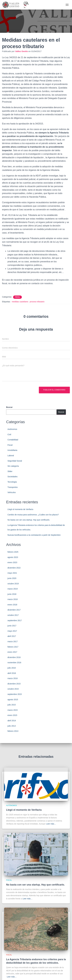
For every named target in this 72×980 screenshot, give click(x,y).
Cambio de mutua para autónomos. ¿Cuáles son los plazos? (33, 515)
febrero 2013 (13, 731)
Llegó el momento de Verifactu (20, 509)
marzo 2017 (13, 641)
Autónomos (12, 429)
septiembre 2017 (15, 620)
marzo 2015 (13, 710)
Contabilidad (13, 440)
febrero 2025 (13, 552)
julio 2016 (12, 668)
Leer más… (51, 824)
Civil (9, 434)
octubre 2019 (13, 584)
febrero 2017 (13, 647)
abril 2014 (12, 721)
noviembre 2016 (14, 663)
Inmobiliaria (12, 450)
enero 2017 (12, 652)
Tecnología (12, 482)
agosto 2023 (13, 557)
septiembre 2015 (15, 694)
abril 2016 (12, 673)
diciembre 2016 (14, 657)
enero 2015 (12, 715)
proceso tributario (37, 302)
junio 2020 (12, 578)
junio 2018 (12, 594)
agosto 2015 (13, 700)
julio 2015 (12, 705)
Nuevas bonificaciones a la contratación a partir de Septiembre (34, 535)
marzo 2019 (13, 589)
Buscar (9, 407)
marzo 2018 (13, 599)
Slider (10, 471)
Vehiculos (12, 492)
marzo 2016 (13, 678)
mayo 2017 (12, 631)
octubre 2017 (13, 615)
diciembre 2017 (14, 610)
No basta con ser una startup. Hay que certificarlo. (29, 520)
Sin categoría (13, 466)
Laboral (11, 456)
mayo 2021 (12, 573)
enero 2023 (12, 562)
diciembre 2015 (14, 684)
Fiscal (17, 297)
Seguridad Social (15, 461)
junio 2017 (12, 626)
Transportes (13, 487)
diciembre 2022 (14, 568)
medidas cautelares (20, 302)
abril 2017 (12, 636)
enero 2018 (12, 605)
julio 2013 (12, 726)
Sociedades (12, 477)
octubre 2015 (13, 689)
